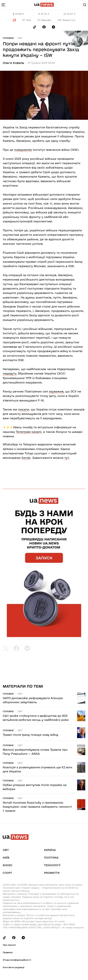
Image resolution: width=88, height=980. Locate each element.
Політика (51, 858)
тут (67, 458)
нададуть (10, 373)
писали (24, 409)
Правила (8, 952)
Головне (8, 38)
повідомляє (23, 150)
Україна (50, 850)
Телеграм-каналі (29, 432)
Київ (6, 858)
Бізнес (8, 865)
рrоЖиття (52, 873)
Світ (20, 38)
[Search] (85, 5)
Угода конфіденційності (17, 960)
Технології (52, 865)
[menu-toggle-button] (3, 5)
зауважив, (57, 391)
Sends (26, 458)
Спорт (7, 873)
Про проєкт (9, 945)
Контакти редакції (13, 967)
